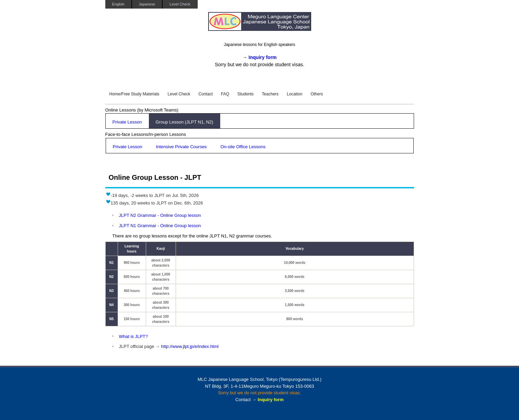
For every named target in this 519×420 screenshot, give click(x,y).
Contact (206, 94)
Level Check (180, 4)
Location (294, 94)
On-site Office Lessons (243, 147)
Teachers (270, 94)
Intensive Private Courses (181, 147)
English (118, 4)
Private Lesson (127, 122)
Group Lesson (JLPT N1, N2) (185, 122)
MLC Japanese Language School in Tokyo (260, 25)
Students (245, 94)
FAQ (225, 94)
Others (317, 94)
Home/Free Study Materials (134, 94)
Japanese (147, 4)
